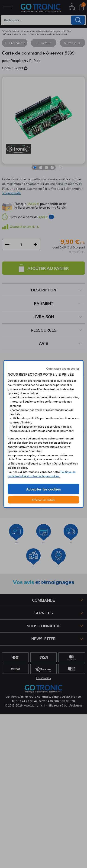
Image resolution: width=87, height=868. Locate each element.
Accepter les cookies (43, 489)
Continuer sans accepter (63, 368)
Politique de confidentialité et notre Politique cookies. (42, 474)
